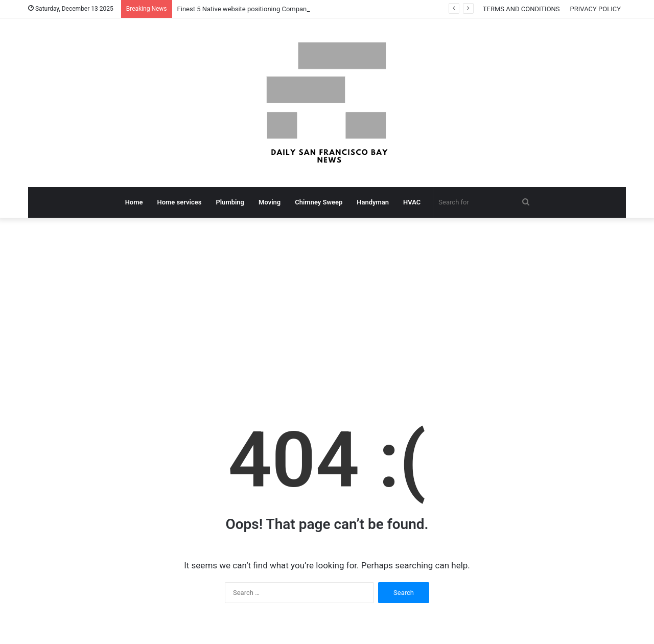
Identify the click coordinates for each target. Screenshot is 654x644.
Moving (270, 202)
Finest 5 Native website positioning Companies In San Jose (264, 9)
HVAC (412, 202)
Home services (180, 202)
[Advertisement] (327, 305)
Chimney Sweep (319, 202)
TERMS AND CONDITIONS (521, 9)
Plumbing (230, 202)
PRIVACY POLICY (595, 9)
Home (134, 202)
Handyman (373, 202)
